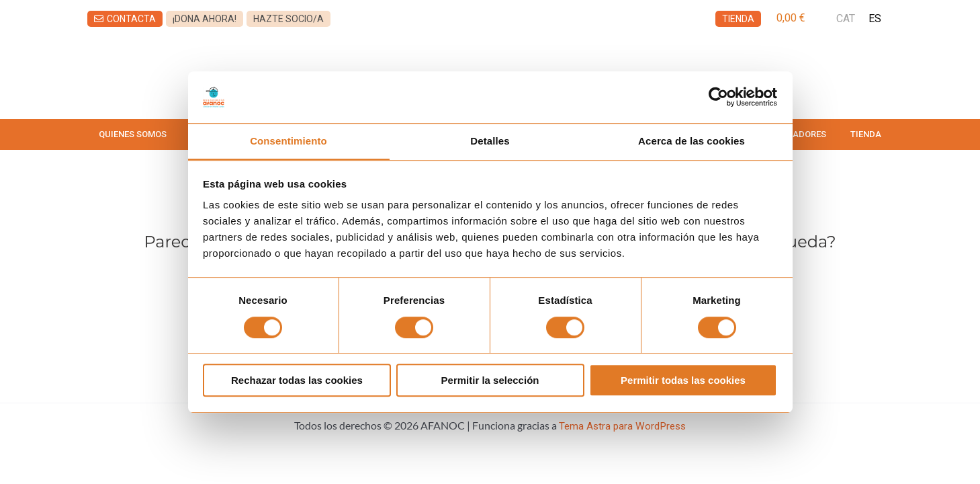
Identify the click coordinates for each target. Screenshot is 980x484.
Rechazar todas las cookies (297, 381)
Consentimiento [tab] (288, 141)
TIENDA (866, 134)
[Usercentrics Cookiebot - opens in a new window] (718, 96)
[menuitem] (846, 19)
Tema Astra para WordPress (622, 426)
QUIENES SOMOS (133, 134)
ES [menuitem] (875, 18)
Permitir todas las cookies (683, 381)
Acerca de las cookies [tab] (692, 141)
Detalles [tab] (490, 141)
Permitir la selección (490, 381)
